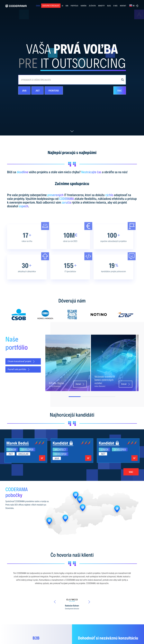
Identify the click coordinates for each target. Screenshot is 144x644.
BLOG (109, 6)
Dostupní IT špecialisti (51, 6)
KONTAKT (123, 6)
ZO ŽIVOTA (92, 6)
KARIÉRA (84, 6)
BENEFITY (101, 6)
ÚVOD (38, 6)
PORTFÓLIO (74, 6)
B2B (67, 6)
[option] (19, 315)
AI (62, 6)
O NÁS (115, 6)
